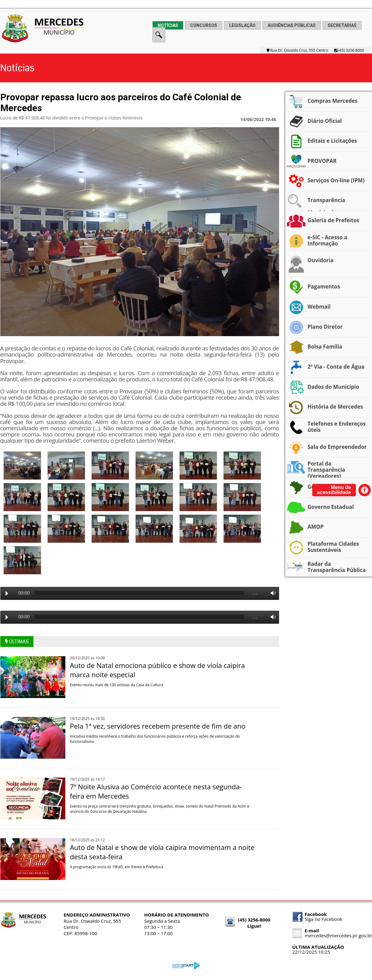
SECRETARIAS (342, 25)
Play (7, 593)
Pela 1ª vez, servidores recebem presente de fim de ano (158, 726)
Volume (271, 593)
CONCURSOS (204, 25)
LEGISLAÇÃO (242, 25)
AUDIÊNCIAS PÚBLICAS (292, 25)
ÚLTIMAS (17, 642)
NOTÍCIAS (168, 25)
